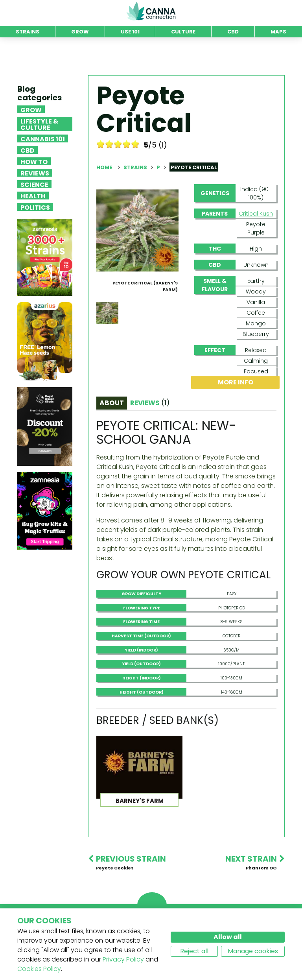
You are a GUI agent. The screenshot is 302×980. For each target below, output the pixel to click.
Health (33, 196)
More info (236, 382)
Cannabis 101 (43, 138)
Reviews (35, 173)
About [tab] (112, 403)
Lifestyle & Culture (39, 124)
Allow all (228, 937)
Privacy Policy (123, 959)
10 (135, 144)
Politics (35, 207)
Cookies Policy (39, 969)
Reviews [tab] (150, 403)
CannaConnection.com (151, 11)
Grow (31, 109)
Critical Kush (256, 214)
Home (104, 167)
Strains (136, 167)
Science (34, 184)
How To (34, 161)
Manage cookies (253, 951)
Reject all (194, 951)
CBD (28, 150)
